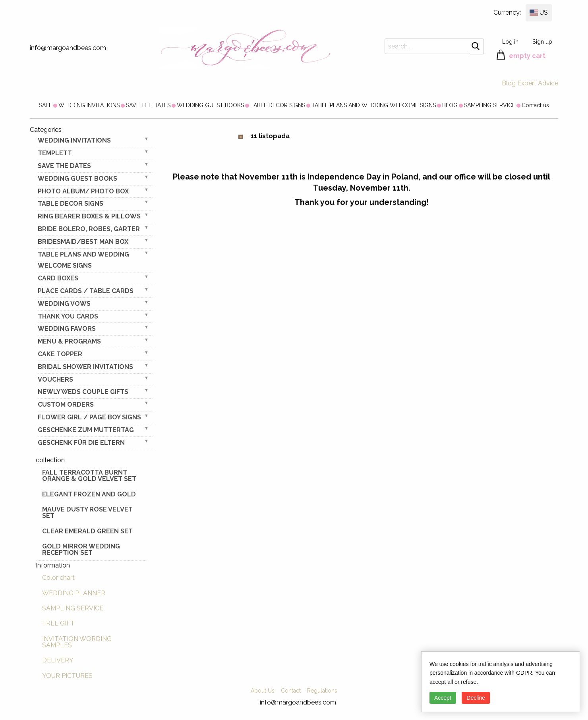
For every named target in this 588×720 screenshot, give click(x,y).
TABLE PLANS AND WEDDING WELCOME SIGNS (374, 105)
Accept (443, 698)
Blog (509, 83)
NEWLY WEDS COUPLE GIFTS (83, 392)
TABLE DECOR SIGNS (278, 105)
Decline (476, 698)
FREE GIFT (58, 623)
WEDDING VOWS (64, 304)
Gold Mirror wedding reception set (81, 549)
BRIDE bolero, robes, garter (89, 229)
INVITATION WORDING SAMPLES (77, 642)
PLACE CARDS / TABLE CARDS (86, 291)
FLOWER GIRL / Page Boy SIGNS (89, 417)
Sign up (542, 42)
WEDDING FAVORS (67, 329)
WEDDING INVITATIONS (89, 105)
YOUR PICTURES (67, 676)
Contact (291, 691)
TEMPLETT (55, 153)
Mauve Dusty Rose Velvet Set (87, 512)
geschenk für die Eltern (81, 443)
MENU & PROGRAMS (69, 341)
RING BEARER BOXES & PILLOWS (89, 216)
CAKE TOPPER (60, 354)
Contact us (535, 105)
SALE (45, 105)
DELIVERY (58, 660)
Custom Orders (66, 404)
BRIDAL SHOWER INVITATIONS (85, 367)
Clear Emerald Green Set (87, 531)
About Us (263, 691)
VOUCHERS (55, 379)
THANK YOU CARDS (68, 316)
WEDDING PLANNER (74, 593)
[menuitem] (45, 105)
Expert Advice (538, 83)
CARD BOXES (58, 278)
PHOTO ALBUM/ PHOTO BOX (83, 191)
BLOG (450, 105)
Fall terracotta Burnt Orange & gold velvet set (89, 476)
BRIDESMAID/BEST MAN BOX (83, 242)
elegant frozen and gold (89, 494)
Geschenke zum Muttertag (86, 430)
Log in (510, 42)
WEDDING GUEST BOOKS (210, 105)
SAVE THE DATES (148, 105)
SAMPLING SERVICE (490, 105)
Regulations (322, 691)
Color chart (58, 578)
